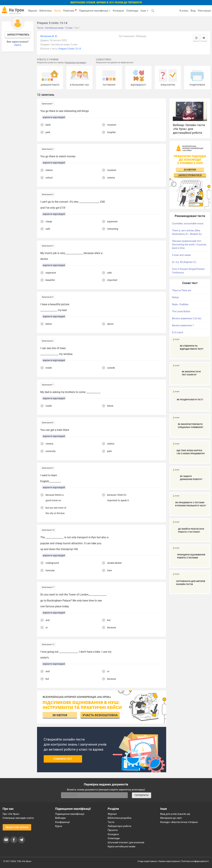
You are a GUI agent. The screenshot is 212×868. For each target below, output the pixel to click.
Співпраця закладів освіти (18, 818)
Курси (59, 826)
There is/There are (181, 290)
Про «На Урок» (11, 814)
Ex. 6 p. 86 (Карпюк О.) (184, 262)
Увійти (18, 45)
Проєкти (113, 830)
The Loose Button (181, 311)
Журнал (33, 11)
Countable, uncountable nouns (188, 224)
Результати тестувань (75, 63)
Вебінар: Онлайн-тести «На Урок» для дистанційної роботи (189, 129)
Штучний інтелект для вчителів (126, 842)
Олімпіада (132, 11)
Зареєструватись (18, 35)
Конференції (62, 822)
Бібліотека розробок (120, 818)
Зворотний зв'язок (17, 827)
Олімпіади (114, 838)
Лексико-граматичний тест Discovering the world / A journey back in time (189, 245)
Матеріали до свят (171, 818)
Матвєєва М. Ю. (49, 36)
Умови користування (169, 861)
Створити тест (63, 759)
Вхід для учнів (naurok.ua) (175, 814)
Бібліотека (46, 11)
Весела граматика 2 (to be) (187, 318)
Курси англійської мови (122, 846)
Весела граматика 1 (183, 325)
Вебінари (60, 818)
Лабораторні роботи (120, 826)
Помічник (70, 11)
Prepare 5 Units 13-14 (70, 49)
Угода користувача (147, 861)
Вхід (193, 11)
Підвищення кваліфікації (95, 11)
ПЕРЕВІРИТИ (141, 795)
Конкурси (118, 11)
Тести (57, 11)
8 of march (178, 332)
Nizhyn (175, 297)
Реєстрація (204, 11)
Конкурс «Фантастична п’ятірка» (179, 822)
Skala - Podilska (180, 304)
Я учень (184, 11)
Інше (144, 11)
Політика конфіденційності (195, 861)
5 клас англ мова (181, 255)
